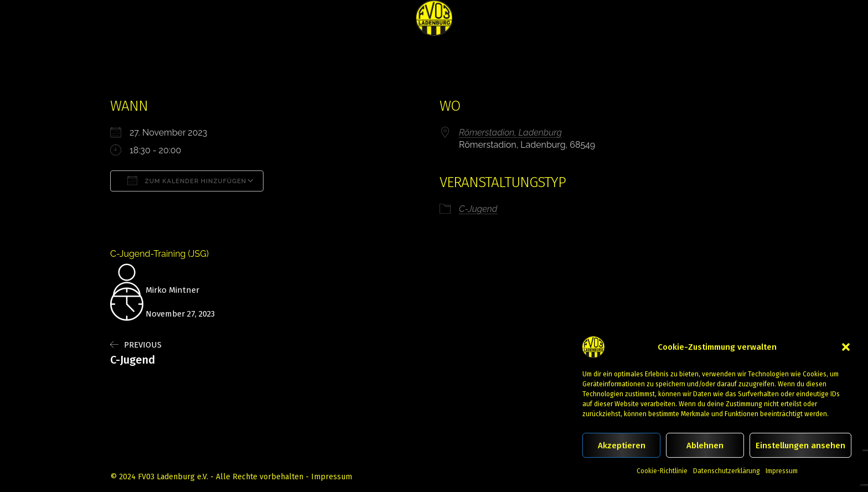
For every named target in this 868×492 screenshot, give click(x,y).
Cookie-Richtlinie (662, 471)
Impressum (782, 471)
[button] (846, 347)
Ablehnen (705, 446)
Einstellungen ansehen (800, 446)
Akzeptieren (622, 446)
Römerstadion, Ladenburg (510, 133)
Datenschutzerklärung (727, 471)
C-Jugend (478, 209)
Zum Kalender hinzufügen (187, 180)
